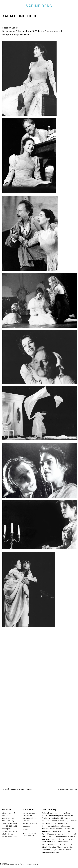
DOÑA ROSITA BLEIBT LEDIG (18, 790)
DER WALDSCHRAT (66, 790)
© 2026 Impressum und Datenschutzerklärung (19, 864)
